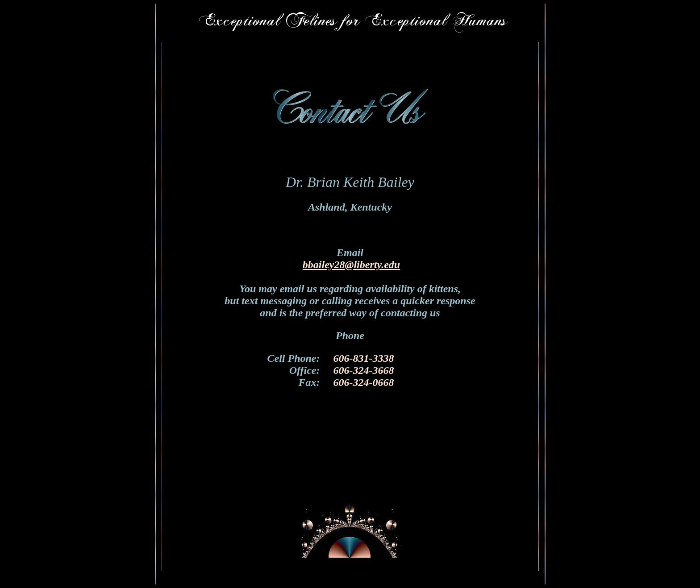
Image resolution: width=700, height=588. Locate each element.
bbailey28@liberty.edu (351, 265)
